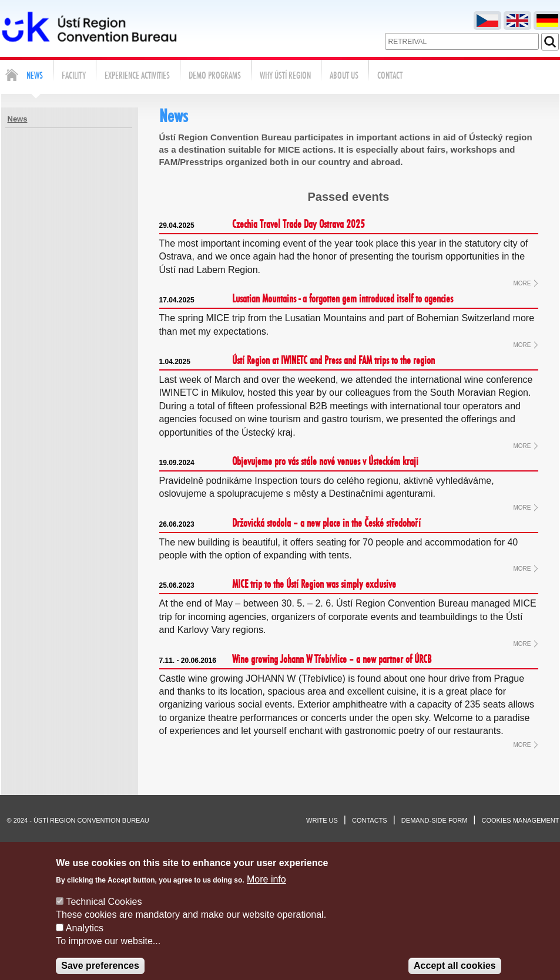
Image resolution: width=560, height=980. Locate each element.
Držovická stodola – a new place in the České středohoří (290, 524)
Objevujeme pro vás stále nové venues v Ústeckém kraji (289, 462)
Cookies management (520, 820)
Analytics (85, 940)
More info (266, 890)
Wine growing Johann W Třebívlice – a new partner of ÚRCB (295, 660)
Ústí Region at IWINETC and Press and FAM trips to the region (297, 361)
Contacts (370, 820)
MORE (522, 283)
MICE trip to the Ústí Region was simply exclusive (278, 585)
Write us (322, 820)
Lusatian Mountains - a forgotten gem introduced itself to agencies (306, 299)
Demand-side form (434, 820)
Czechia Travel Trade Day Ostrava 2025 (262, 225)
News (18, 119)
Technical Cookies (104, 913)
